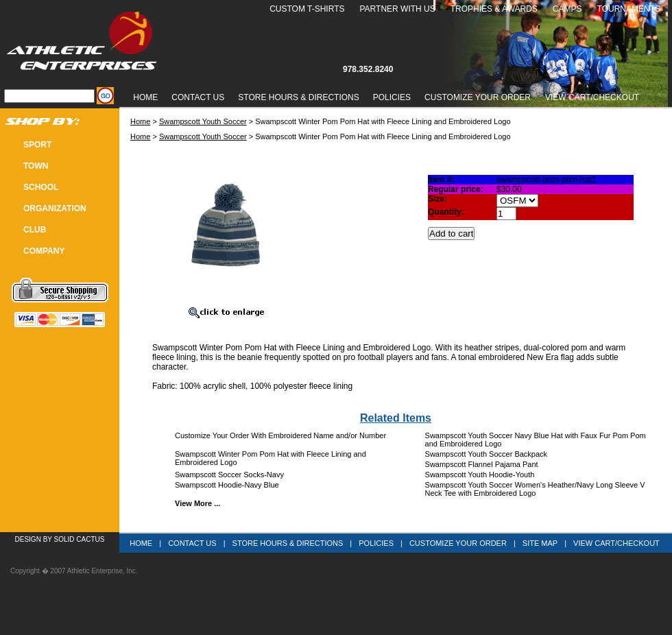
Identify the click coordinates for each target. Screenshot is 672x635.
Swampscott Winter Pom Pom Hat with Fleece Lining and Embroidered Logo (271, 458)
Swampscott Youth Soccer (203, 121)
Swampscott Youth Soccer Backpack (487, 454)
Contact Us (198, 97)
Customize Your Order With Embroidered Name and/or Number (280, 435)
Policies (392, 97)
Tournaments (629, 9)
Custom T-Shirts (307, 9)
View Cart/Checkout (616, 543)
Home (145, 97)
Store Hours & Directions (298, 97)
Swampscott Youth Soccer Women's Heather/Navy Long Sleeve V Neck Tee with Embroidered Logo (535, 489)
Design (28, 539)
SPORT (37, 145)
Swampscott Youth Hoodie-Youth (480, 475)
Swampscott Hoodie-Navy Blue (227, 485)
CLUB (35, 230)
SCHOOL (41, 187)
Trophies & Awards (494, 9)
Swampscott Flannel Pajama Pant (482, 464)
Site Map (540, 543)
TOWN (36, 166)
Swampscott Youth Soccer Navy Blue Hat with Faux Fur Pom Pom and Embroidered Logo (536, 440)
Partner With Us (397, 9)
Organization (55, 208)
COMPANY (44, 251)
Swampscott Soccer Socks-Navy (229, 475)
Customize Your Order (478, 97)
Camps (567, 9)
